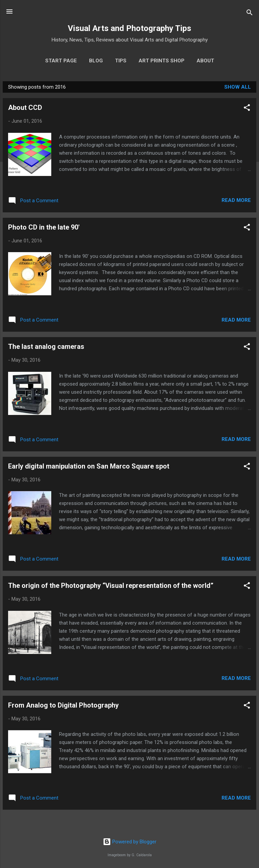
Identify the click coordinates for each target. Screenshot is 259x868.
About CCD (25, 108)
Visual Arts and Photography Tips (129, 28)
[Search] (250, 14)
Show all (238, 87)
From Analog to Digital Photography (63, 705)
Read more (236, 200)
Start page (61, 61)
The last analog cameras (46, 347)
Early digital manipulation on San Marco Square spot (89, 466)
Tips (121, 61)
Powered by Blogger (130, 842)
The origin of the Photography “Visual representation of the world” (111, 586)
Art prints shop (162, 61)
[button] (247, 109)
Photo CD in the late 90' (44, 227)
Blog (96, 61)
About (205, 61)
